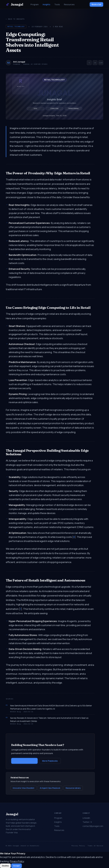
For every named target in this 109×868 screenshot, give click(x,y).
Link (101, 63)
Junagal (14, 4)
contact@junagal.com (93, 826)
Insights (47, 5)
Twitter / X (87, 822)
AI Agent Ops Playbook (50, 788)
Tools (57, 5)
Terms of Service (95, 846)
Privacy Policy (78, 846)
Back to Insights (16, 19)
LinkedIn (86, 818)
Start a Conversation (24, 761)
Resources (69, 5)
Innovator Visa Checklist (24, 788)
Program (35, 5)
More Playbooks (50, 761)
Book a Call (96, 4)
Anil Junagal (19, 62)
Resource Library (73, 788)
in (95, 63)
